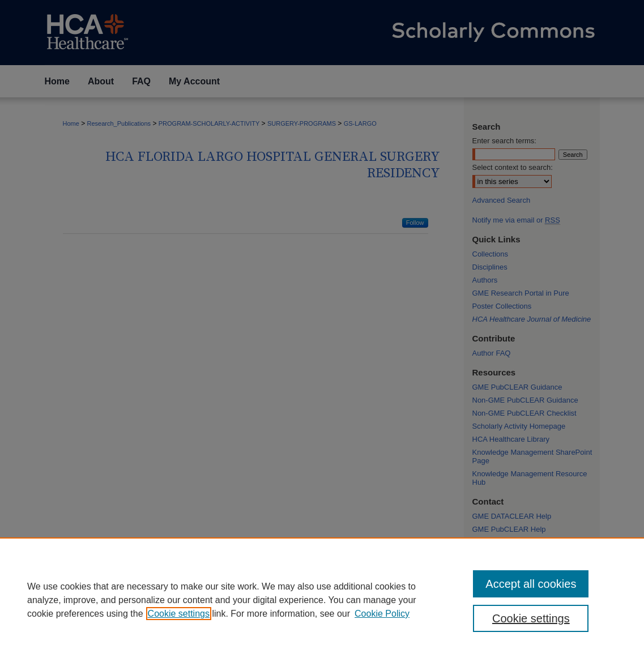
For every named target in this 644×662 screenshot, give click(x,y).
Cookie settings (179, 614)
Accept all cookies (531, 584)
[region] (322, 600)
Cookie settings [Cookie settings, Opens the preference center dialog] (531, 618)
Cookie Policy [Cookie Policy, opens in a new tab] (382, 614)
